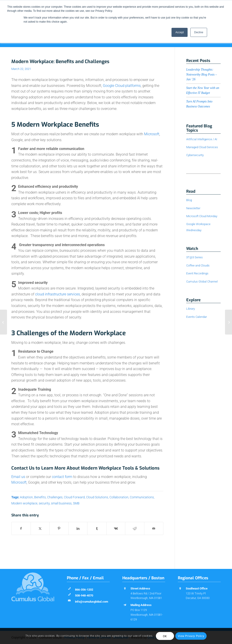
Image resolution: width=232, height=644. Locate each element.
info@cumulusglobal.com (92, 602)
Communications (142, 497)
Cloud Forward (74, 497)
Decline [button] (199, 32)
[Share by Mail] (154, 528)
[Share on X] (40, 528)
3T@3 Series (195, 257)
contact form (62, 477)
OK (165, 636)
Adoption (26, 497)
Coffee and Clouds (198, 265)
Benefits (40, 497)
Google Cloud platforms (122, 86)
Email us (18, 477)
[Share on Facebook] (21, 528)
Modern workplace (24, 503)
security (44, 503)
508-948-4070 (84, 595)
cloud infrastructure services (58, 294)
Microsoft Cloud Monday (202, 216)
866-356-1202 (84, 590)
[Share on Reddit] (135, 528)
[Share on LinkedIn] (78, 528)
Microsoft (152, 134)
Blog (189, 200)
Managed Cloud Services (202, 147)
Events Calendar (197, 317)
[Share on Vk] (116, 528)
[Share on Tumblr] (97, 528)
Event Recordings (197, 273)
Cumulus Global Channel (202, 282)
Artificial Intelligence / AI (202, 139)
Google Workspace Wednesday (198, 227)
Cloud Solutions (97, 497)
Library (191, 309)
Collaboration (119, 497)
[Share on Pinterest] (59, 528)
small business (61, 503)
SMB (76, 503)
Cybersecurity (195, 155)
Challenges (55, 497)
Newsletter (193, 208)
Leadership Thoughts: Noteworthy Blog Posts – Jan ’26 (202, 74)
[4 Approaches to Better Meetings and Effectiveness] (228, 322)
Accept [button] (180, 32)
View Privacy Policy (191, 636)
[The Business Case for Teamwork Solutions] (4, 322)
